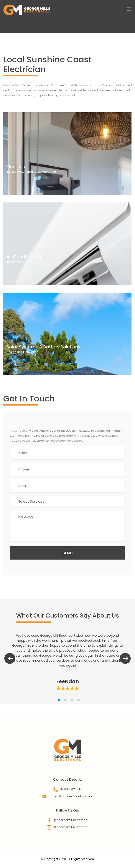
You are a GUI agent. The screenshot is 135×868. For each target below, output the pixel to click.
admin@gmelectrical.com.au (71, 796)
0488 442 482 (71, 789)
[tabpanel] (67, 662)
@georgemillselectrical (71, 820)
